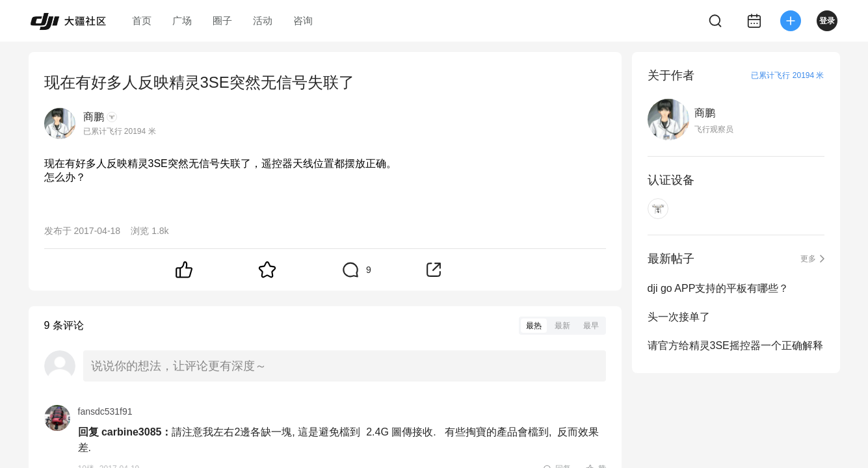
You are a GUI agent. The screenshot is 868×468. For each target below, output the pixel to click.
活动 (263, 20)
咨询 (303, 20)
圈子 (222, 20)
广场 (182, 20)
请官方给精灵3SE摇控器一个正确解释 (735, 345)
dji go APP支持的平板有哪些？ (718, 288)
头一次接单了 (679, 317)
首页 (142, 20)
